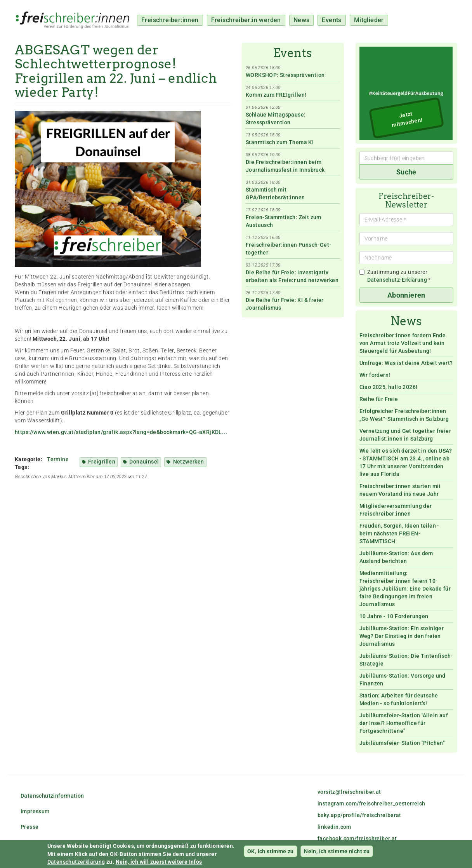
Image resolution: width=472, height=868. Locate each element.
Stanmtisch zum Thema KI (280, 142)
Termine (58, 459)
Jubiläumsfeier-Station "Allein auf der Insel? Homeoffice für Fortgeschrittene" (404, 723)
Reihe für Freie (379, 399)
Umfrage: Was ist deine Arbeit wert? (406, 363)
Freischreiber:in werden (246, 20)
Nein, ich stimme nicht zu (337, 853)
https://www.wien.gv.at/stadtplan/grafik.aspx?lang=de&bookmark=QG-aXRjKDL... (121, 432)
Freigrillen (102, 462)
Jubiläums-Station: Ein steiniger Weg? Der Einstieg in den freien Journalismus (402, 636)
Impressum (35, 811)
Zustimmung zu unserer (395, 276)
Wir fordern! (375, 375)
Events (331, 20)
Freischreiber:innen (170, 20)
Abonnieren (406, 295)
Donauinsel (144, 462)
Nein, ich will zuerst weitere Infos (159, 863)
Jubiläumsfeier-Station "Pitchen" (402, 743)
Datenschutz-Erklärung (397, 280)
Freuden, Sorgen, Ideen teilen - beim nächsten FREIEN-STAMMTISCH (399, 533)
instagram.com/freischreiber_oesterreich (371, 804)
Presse (29, 827)
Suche (406, 172)
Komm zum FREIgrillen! (276, 95)
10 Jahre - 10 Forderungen (394, 616)
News (302, 20)
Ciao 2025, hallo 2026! (389, 387)
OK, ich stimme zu (271, 853)
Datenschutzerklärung (76, 863)
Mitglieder (369, 20)
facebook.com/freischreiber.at (357, 838)
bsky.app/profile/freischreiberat (359, 815)
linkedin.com (334, 827)
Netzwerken (189, 462)
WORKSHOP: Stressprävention (285, 75)
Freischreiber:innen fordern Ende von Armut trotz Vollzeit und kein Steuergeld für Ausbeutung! (403, 343)
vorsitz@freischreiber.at (349, 792)
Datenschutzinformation (52, 796)
